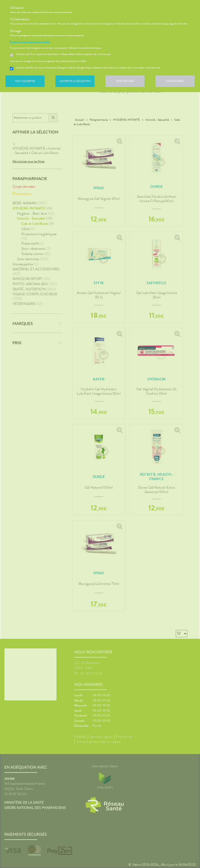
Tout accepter (25, 81)
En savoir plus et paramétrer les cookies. (30, 42)
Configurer (175, 81)
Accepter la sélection (75, 81)
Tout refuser (125, 81)
